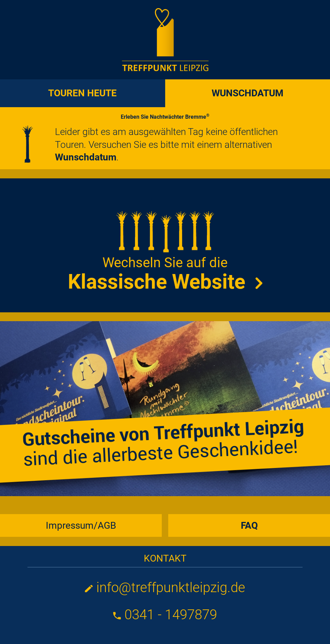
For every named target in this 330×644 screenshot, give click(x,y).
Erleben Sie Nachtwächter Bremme (165, 117)
